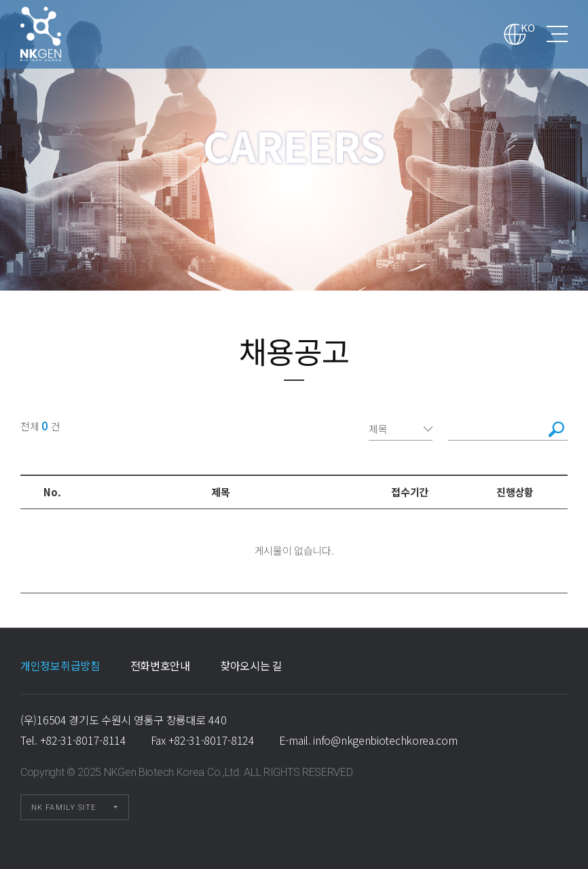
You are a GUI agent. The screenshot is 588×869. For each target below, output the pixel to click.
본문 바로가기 (0, 0)
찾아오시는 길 (251, 665)
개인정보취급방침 (60, 665)
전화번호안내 (160, 665)
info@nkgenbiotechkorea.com (385, 740)
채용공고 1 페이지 (58, 34)
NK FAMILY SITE (63, 808)
